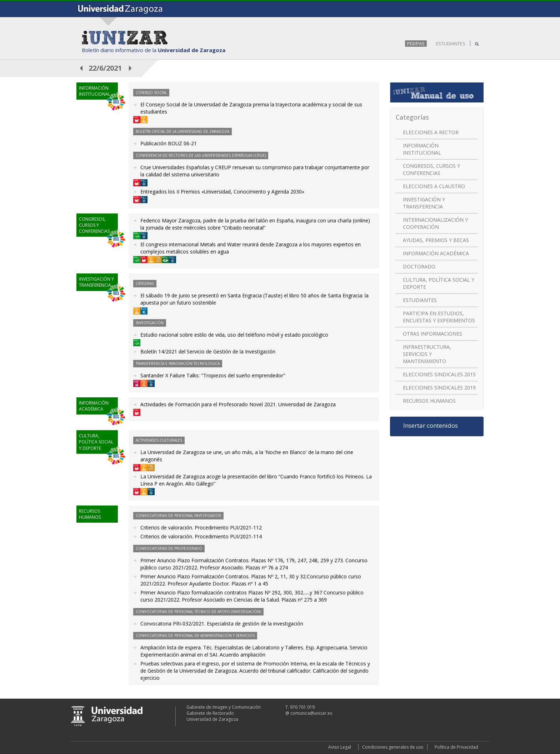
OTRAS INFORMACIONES (432, 334)
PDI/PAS (416, 44)
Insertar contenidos (431, 426)
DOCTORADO (419, 267)
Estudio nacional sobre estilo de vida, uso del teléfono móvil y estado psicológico (234, 335)
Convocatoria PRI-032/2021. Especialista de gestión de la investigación (222, 624)
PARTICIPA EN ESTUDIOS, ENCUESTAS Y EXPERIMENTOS (439, 317)
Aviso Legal (340, 747)
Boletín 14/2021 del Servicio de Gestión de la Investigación (208, 351)
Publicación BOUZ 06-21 (169, 143)
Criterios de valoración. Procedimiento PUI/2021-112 (201, 527)
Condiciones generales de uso (393, 747)
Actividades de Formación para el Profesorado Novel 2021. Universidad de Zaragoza (238, 404)
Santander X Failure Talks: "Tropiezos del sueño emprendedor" (213, 375)
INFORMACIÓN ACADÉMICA (436, 253)
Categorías (412, 117)
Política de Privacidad (456, 747)
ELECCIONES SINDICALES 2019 (439, 388)
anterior (81, 68)
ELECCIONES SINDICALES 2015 (439, 374)
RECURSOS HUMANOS (429, 401)
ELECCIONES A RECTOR (431, 132)
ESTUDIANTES (451, 44)
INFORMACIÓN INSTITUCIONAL (422, 149)
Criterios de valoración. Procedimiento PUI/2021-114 (201, 536)
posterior (131, 68)
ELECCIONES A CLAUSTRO (434, 186)
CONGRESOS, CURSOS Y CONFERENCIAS (431, 169)
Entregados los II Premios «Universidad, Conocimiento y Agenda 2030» (222, 192)
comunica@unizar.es (311, 713)
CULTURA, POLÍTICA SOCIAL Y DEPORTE (439, 283)
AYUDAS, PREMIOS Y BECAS (436, 240)
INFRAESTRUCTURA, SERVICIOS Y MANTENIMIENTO (427, 354)
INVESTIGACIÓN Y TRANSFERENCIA (424, 203)
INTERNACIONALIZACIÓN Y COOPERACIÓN (435, 223)
